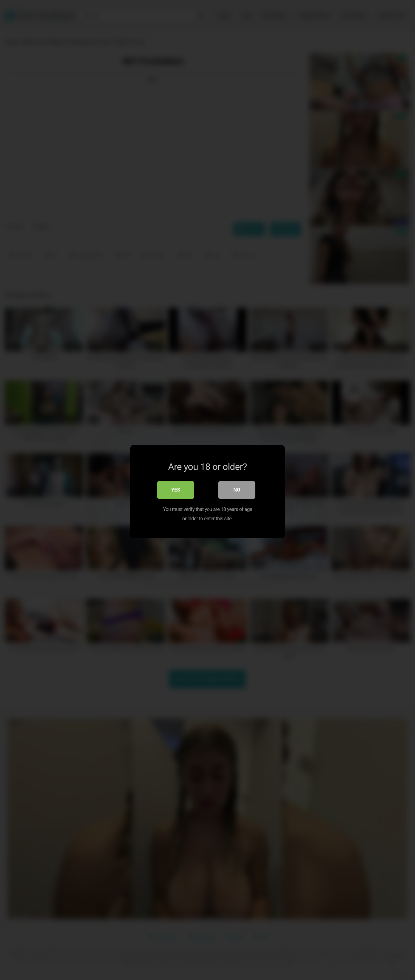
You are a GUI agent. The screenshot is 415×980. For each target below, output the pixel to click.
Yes (176, 488)
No (237, 488)
